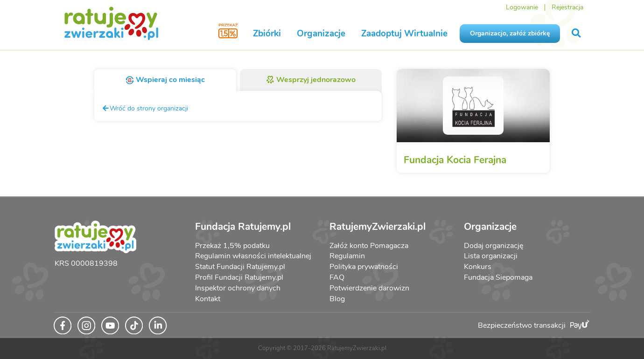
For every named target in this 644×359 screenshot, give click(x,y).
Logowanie (522, 7)
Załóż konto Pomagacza (369, 246)
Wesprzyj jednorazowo (311, 80)
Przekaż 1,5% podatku (232, 246)
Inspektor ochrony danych (238, 288)
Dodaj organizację (493, 246)
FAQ (337, 277)
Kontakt (208, 299)
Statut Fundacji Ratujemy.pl (240, 267)
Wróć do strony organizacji (145, 108)
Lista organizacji (491, 256)
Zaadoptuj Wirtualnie (404, 34)
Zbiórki (267, 34)
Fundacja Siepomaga (498, 277)
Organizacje (321, 34)
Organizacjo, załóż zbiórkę (510, 33)
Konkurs (478, 267)
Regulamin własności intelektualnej (253, 256)
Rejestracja (567, 7)
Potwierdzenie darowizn (369, 288)
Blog (337, 299)
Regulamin (347, 256)
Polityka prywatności (364, 267)
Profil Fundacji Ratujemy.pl (239, 277)
